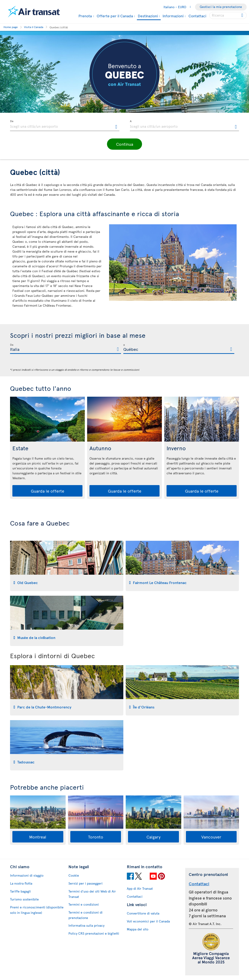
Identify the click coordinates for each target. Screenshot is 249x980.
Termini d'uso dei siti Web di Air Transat (92, 894)
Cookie (74, 875)
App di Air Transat (140, 888)
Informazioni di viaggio (27, 875)
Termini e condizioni (84, 904)
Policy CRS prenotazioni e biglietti (94, 933)
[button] (124, 144)
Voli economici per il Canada (148, 921)
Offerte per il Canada (115, 16)
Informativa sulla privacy (86, 925)
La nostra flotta (21, 883)
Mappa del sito (138, 929)
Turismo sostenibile (24, 899)
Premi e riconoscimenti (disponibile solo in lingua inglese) (37, 910)
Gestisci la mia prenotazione (221, 7)
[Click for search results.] (243, 15)
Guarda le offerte (48, 491)
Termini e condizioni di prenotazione (85, 915)
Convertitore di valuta (143, 913)
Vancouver (211, 837)
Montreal (38, 837)
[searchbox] (228, 15)
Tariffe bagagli (20, 891)
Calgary (153, 837)
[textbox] (65, 126)
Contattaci (197, 16)
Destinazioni (148, 16)
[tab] (67, 566)
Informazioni (173, 16)
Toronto (96, 837)
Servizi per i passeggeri (85, 883)
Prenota (85, 16)
